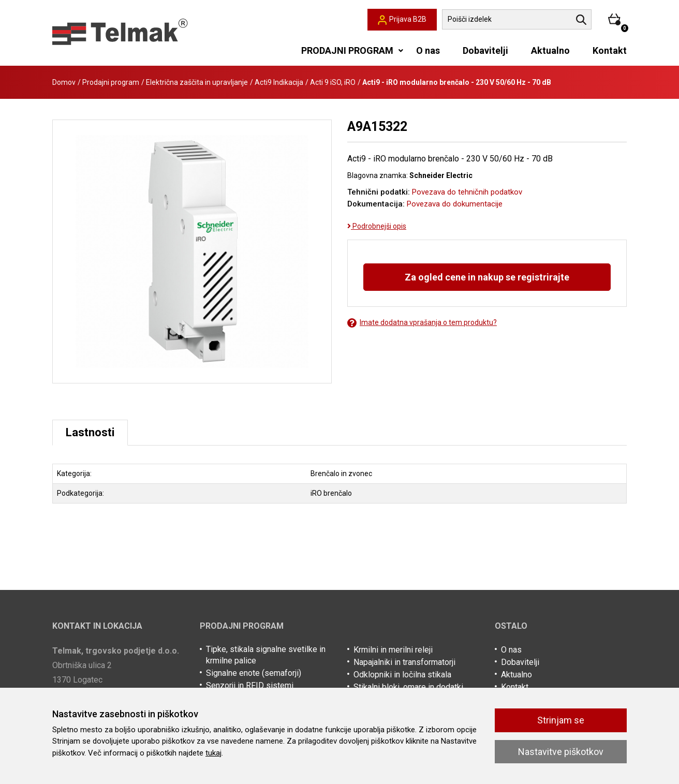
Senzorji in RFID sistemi (250, 685)
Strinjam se (561, 720)
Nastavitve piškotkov (561, 752)
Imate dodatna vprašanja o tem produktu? (422, 323)
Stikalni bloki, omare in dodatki (408, 687)
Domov (64, 82)
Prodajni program (111, 82)
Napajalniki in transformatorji (404, 662)
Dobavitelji (485, 50)
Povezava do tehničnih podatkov (467, 192)
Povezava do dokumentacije (455, 204)
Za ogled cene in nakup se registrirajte (487, 277)
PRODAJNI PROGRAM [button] (347, 50)
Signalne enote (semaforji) (254, 673)
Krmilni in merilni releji (393, 650)
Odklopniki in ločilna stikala (402, 675)
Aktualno (550, 50)
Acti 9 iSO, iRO (333, 82)
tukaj (213, 753)
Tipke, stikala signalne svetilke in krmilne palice (266, 655)
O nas (428, 50)
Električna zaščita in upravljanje (197, 82)
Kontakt (610, 50)
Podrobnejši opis (377, 226)
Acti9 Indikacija (279, 82)
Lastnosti (90, 432)
